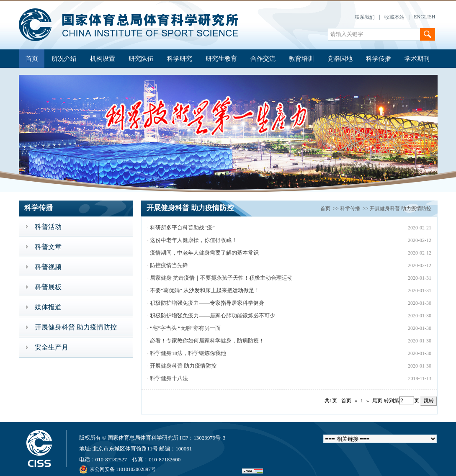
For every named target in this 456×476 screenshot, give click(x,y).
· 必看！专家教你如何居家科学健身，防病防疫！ (206, 341)
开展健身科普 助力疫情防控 (401, 208)
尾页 (377, 401)
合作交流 (263, 59)
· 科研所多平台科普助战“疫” (181, 228)
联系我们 (365, 17)
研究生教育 (221, 59)
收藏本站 (394, 17)
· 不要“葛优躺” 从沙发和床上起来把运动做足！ (204, 290)
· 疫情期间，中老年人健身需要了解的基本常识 (203, 253)
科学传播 (379, 59)
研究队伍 (141, 59)
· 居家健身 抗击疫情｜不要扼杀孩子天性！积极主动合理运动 (220, 278)
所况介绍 (64, 59)
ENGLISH (424, 17)
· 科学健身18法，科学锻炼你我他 (187, 353)
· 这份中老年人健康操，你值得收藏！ (192, 240)
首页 (32, 59)
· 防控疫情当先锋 (168, 265)
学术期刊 (417, 59)
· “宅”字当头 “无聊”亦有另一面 (184, 328)
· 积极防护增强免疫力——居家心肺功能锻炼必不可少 (211, 315)
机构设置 (103, 59)
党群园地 (340, 59)
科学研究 (180, 59)
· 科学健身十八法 (168, 378)
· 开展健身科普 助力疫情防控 (182, 366)
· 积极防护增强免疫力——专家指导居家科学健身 (206, 303)
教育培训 (301, 59)
